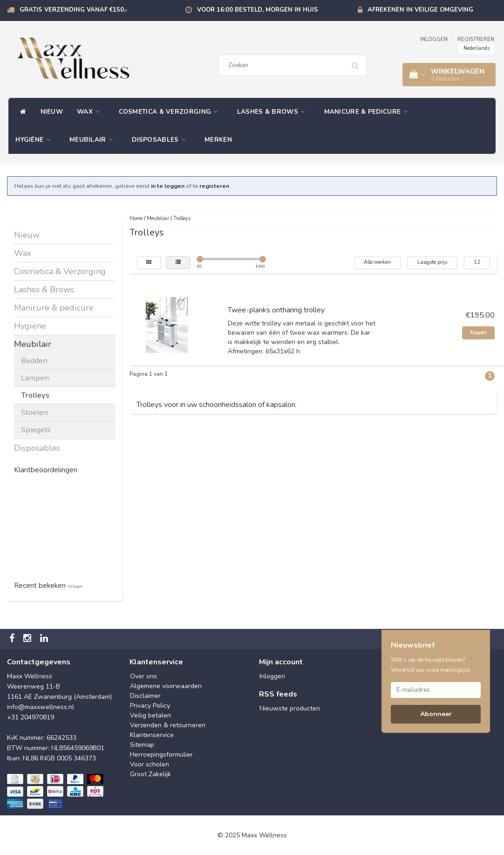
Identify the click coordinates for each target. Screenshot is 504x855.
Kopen (478, 333)
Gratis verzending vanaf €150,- (74, 10)
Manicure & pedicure (368, 112)
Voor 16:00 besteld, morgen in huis (258, 10)
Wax (91, 112)
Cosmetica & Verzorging (171, 112)
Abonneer (436, 714)
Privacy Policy (150, 706)
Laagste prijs (432, 262)
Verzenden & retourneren (168, 725)
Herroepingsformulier (161, 755)
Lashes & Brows (274, 112)
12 (477, 262)
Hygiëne (35, 140)
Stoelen (34, 412)
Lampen (35, 378)
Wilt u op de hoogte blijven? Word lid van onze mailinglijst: (431, 665)
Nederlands (477, 48)
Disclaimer (145, 696)
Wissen (75, 586)
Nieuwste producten (290, 708)
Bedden (34, 361)
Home (136, 218)
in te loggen (168, 186)
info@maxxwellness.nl (41, 707)
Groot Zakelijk (150, 774)
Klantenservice (152, 735)
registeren (214, 186)
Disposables (161, 140)
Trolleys (35, 395)
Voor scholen (150, 764)
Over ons (143, 676)
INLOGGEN (434, 39)
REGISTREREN (476, 39)
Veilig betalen (150, 715)
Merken (218, 140)
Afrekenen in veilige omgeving (420, 10)
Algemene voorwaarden (166, 686)
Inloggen (272, 676)
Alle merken (377, 262)
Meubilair (94, 140)
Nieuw (52, 112)
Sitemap (142, 745)
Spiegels (36, 430)
